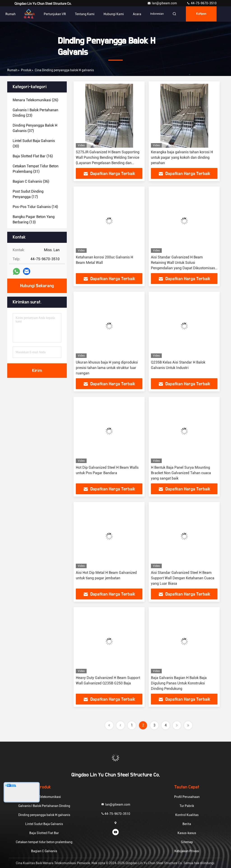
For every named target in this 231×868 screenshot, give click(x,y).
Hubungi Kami (112, 14)
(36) (31, 181)
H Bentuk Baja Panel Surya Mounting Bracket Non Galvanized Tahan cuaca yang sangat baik (181, 473)
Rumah (9, 14)
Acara (136, 14)
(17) (28, 194)
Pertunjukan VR (53, 14)
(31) (36, 169)
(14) (35, 207)
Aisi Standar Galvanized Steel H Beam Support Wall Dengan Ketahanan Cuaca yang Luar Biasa (183, 578)
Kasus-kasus (187, 833)
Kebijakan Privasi (187, 851)
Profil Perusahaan (187, 797)
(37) (35, 128)
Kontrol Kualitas (187, 815)
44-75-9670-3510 (202, 3)
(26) (35, 100)
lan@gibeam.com (162, 3)
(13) (34, 219)
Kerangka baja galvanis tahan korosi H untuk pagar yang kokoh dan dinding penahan (182, 157)
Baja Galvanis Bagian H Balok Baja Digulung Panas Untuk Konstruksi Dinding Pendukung (179, 683)
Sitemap (187, 842)
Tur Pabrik (187, 806)
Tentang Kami (83, 14)
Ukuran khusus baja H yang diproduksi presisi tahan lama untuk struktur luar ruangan (107, 368)
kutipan (201, 14)
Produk (28, 14)
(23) (35, 113)
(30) (34, 143)
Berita (187, 824)
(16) (33, 156)
